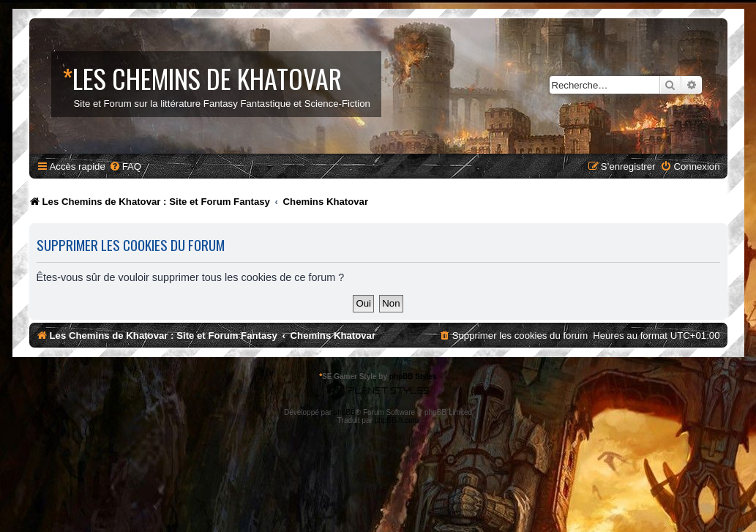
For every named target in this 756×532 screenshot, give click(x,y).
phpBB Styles (413, 376)
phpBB (345, 412)
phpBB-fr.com (397, 420)
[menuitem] (125, 166)
